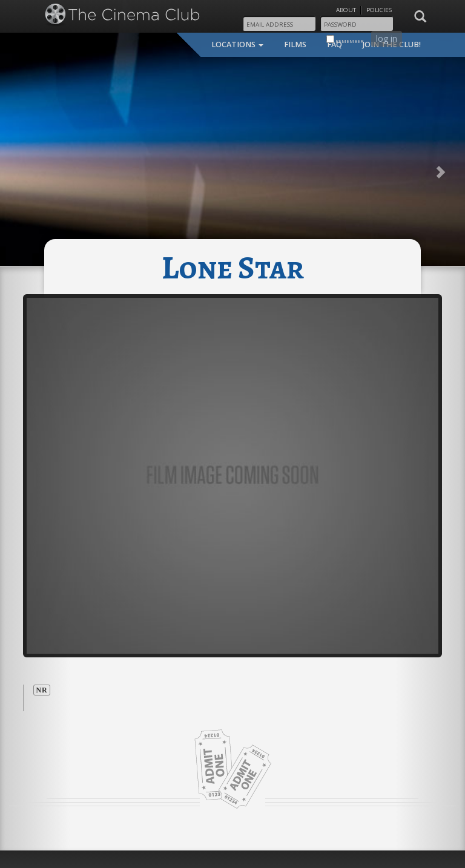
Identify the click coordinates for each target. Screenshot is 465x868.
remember (345, 40)
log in (387, 38)
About (346, 10)
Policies (379, 10)
